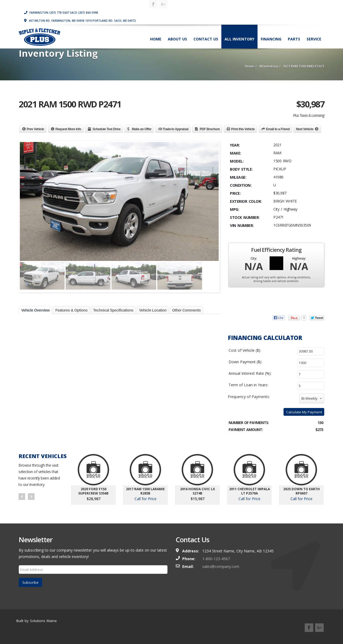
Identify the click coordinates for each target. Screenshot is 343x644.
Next (31, 497)
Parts (293, 30)
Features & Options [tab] (71, 310)
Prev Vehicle (36, 129)
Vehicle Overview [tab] (35, 310)
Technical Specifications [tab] (113, 310)
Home (155, 30)
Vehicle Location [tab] (153, 310)
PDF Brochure (210, 129)
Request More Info (68, 129)
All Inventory (239, 30)
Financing (271, 30)
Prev (22, 497)
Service (313, 30)
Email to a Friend (278, 129)
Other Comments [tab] (186, 310)
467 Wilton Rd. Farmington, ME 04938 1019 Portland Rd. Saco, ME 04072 (237, 12)
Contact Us (205, 30)
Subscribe (30, 582)
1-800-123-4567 (216, 559)
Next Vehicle (305, 129)
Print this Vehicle (243, 129)
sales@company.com (221, 566)
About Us (177, 30)
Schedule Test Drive (106, 129)
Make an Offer (142, 129)
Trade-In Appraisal (176, 129)
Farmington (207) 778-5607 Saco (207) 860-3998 (218, 4)
